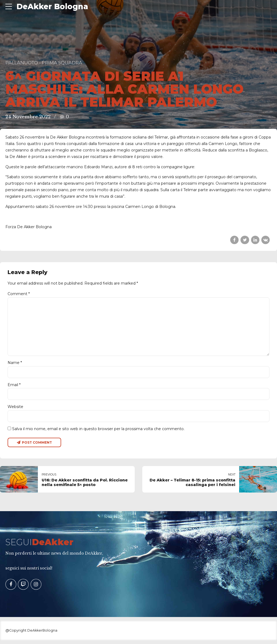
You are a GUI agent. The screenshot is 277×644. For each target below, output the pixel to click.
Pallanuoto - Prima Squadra (44, 63)
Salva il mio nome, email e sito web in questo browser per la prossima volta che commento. (98, 432)
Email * (14, 387)
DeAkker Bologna (52, 6)
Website (15, 410)
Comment (19, 294)
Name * (15, 365)
